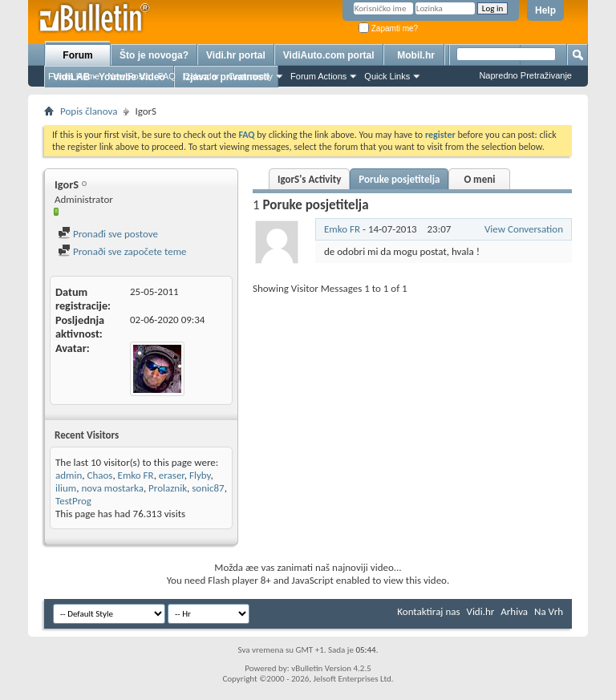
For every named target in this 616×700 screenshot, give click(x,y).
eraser (172, 475)
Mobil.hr (416, 55)
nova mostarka (112, 488)
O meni (479, 179)
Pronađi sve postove (108, 234)
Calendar (202, 76)
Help (545, 10)
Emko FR (136, 475)
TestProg (73, 501)
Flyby (200, 475)
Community (250, 76)
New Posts (129, 76)
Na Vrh (549, 611)
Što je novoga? (154, 55)
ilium (66, 488)
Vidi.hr (481, 611)
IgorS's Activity (309, 179)
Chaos (99, 475)
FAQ (167, 76)
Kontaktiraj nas (428, 611)
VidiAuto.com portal (329, 55)
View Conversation (524, 229)
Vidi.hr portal (236, 55)
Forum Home (74, 76)
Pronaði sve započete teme (122, 251)
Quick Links (387, 76)
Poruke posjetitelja (399, 179)
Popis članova (89, 111)
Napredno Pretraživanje (525, 75)
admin (69, 475)
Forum (77, 55)
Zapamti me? (388, 28)
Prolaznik (168, 488)
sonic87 (208, 488)
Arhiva (514, 611)
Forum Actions (318, 76)
